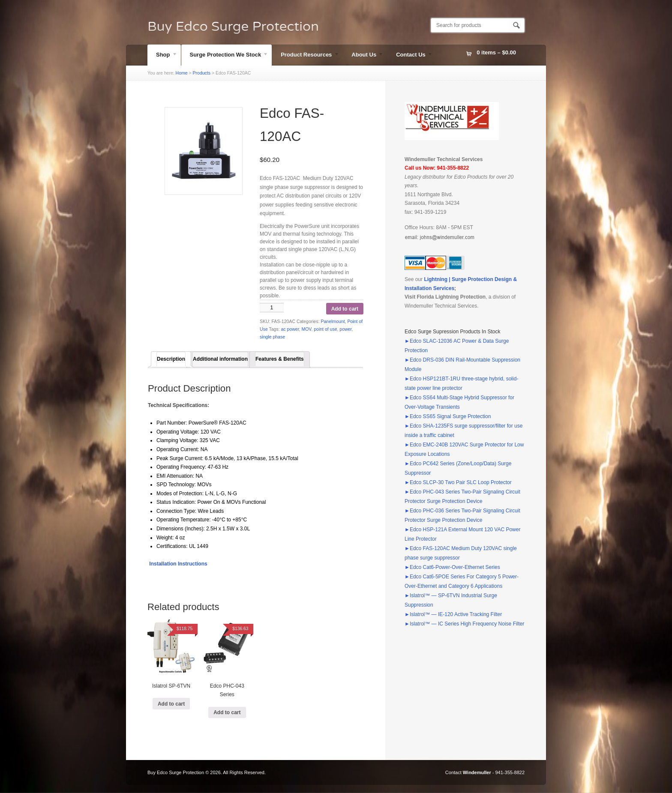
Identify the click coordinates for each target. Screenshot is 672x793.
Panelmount (333, 321)
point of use (325, 329)
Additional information (220, 359)
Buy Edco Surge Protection (233, 27)
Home (182, 73)
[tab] (171, 359)
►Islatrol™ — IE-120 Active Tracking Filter (453, 614)
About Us (363, 56)
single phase (272, 337)
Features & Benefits (280, 359)
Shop (162, 56)
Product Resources (306, 56)
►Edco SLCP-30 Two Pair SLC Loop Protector (458, 482)
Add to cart (345, 309)
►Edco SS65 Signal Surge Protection (448, 416)
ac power (290, 329)
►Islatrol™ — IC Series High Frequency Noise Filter (464, 624)
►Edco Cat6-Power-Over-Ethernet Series (452, 567)
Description (171, 359)
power (345, 329)
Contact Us (410, 56)
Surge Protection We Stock (225, 56)
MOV (306, 329)
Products (202, 73)
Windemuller (477, 772)
